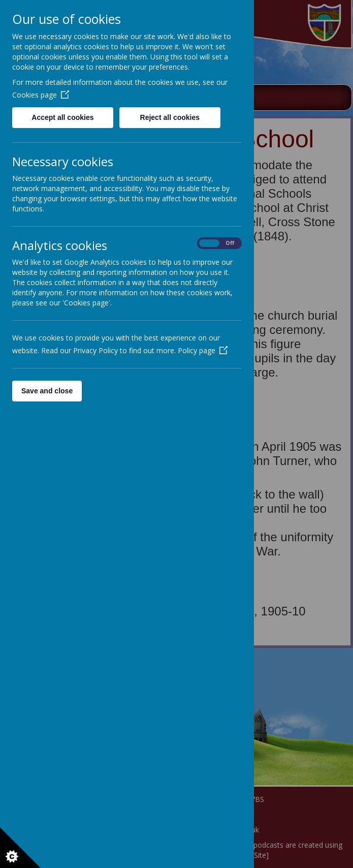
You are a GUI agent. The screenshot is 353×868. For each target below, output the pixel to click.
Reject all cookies (170, 117)
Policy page (203, 350)
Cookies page (41, 95)
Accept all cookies (62, 117)
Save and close (47, 391)
